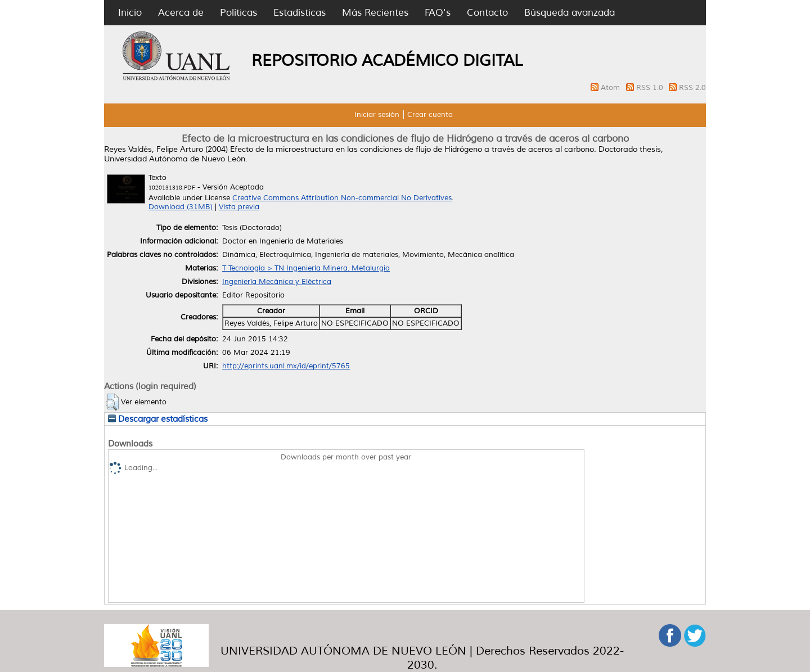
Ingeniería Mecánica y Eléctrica (277, 282)
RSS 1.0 (651, 88)
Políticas (238, 13)
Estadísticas (300, 13)
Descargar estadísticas (158, 419)
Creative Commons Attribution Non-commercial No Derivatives (342, 198)
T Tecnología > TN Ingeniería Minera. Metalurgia (306, 268)
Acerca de (181, 13)
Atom (611, 88)
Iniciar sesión (377, 115)
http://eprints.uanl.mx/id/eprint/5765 (286, 366)
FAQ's (438, 13)
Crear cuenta (430, 115)
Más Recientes (375, 13)
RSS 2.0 (692, 88)
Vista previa (239, 207)
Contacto (487, 13)
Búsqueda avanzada (570, 13)
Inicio (130, 13)
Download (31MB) (181, 207)
